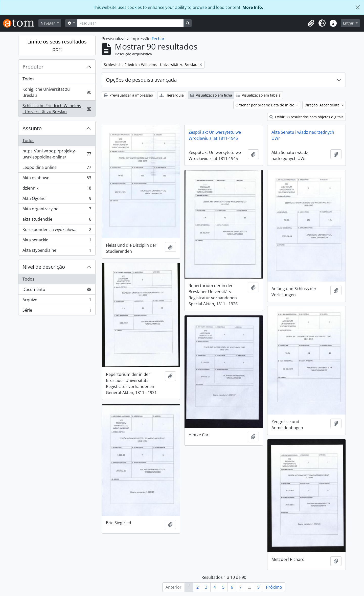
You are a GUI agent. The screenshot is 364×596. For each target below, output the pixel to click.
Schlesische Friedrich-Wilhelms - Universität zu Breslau (57, 109)
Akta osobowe (57, 179)
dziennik (57, 189)
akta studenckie (57, 220)
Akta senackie (57, 241)
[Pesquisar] (130, 23)
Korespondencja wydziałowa (57, 231)
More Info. (253, 7)
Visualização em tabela (258, 95)
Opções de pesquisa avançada (141, 80)
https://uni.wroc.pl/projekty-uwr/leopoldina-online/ (57, 154)
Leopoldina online (57, 168)
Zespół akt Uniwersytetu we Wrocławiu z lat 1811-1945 (215, 135)
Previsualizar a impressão (128, 95)
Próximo (274, 587)
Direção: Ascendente (323, 105)
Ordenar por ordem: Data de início (265, 105)
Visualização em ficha (211, 95)
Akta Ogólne (57, 200)
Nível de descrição (44, 267)
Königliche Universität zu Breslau (57, 92)
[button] (311, 23)
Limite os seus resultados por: (57, 45)
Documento (57, 291)
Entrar (349, 23)
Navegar (48, 23)
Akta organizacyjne (57, 210)
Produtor (33, 67)
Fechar (158, 39)
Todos (28, 79)
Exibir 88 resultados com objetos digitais (306, 117)
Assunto (32, 128)
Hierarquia (172, 95)
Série (57, 311)
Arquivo (57, 301)
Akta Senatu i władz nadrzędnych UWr (303, 135)
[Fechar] (358, 7)
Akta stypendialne (57, 251)
